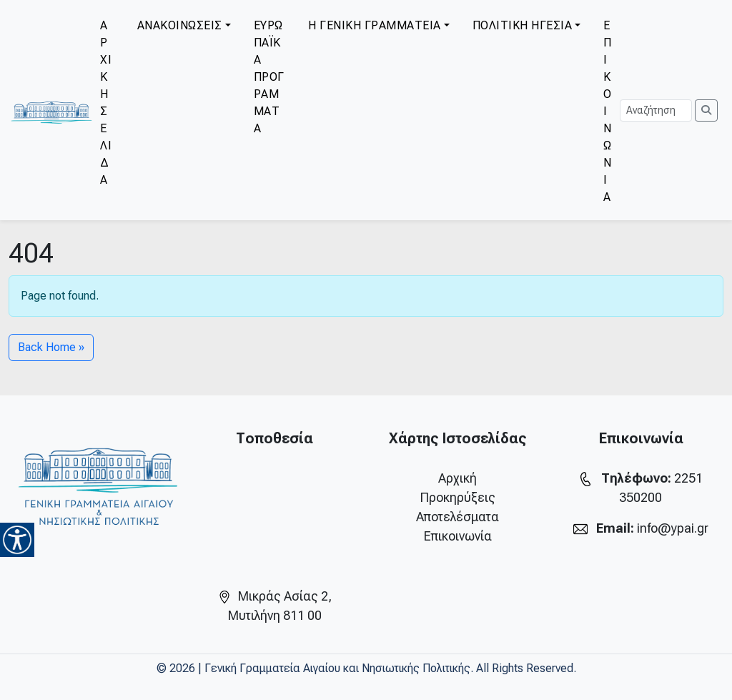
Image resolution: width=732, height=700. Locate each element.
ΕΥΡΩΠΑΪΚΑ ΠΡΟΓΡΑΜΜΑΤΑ (269, 77)
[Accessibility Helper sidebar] (17, 540)
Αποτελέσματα (457, 517)
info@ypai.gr (673, 528)
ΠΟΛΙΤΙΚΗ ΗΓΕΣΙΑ (523, 25)
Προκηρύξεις (458, 497)
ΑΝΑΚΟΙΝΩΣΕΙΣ (180, 25)
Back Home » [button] (51, 347)
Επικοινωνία (458, 536)
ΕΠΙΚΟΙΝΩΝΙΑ (608, 111)
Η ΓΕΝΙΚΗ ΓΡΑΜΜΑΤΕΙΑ (375, 25)
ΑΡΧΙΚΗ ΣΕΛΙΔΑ (106, 103)
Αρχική (457, 478)
